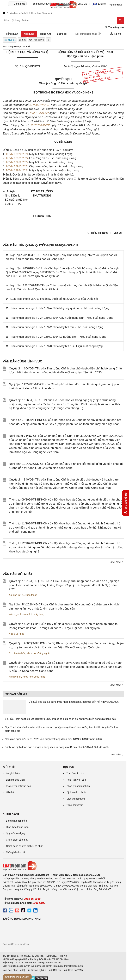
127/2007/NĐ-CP (40, 105)
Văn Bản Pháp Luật (13, 970)
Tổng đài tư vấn (75, 805)
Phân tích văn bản (76, 780)
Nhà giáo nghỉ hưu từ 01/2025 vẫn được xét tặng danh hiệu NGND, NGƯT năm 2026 (53, 739)
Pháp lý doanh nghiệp (78, 786)
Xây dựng (39, 614)
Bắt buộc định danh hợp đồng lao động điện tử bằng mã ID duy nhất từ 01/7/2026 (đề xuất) (57, 747)
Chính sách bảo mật (17, 840)
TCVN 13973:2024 (17, 166)
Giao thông (31, 595)
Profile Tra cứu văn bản (18, 786)
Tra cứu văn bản (75, 773)
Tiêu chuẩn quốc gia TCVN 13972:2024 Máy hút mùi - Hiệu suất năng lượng (57, 327)
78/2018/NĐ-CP (39, 113)
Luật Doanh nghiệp (36, 970)
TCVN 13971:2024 (17, 158)
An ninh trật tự (17, 595)
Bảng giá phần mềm (17, 821)
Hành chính (15, 677)
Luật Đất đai (54, 970)
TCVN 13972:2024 (17, 162)
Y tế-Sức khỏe (17, 634)
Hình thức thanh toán (17, 827)
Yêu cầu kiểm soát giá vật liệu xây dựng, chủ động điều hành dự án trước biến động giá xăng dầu (60, 719)
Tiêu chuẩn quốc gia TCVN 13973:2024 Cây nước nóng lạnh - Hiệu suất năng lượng (62, 318)
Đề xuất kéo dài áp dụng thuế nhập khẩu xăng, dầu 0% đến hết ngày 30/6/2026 (74, 702)
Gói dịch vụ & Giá (78, 4)
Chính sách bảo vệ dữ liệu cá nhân (25, 846)
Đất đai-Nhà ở (25, 614)
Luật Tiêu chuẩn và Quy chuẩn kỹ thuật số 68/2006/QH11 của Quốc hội (54, 299)
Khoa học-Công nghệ (38, 653)
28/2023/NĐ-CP (40, 125)
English (100, 4)
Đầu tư (13, 614)
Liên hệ (10, 792)
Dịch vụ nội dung (76, 799)
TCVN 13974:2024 (17, 170)
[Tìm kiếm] (120, 20)
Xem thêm (117, 562)
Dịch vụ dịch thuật (76, 792)
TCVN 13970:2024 (17, 154)
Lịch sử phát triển (15, 780)
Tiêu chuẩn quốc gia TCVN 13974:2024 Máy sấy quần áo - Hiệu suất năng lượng (60, 308)
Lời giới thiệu (13, 773)
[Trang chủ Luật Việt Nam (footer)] (63, 866)
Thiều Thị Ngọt (97, 233)
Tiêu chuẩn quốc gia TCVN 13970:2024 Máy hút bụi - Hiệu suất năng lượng (57, 346)
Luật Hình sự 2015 (73, 970)
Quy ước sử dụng (16, 833)
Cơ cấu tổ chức (17, 653)
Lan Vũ (118, 233)
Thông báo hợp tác (16, 852)
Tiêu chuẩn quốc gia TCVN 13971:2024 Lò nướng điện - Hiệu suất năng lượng (58, 337)
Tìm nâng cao (114, 27)
